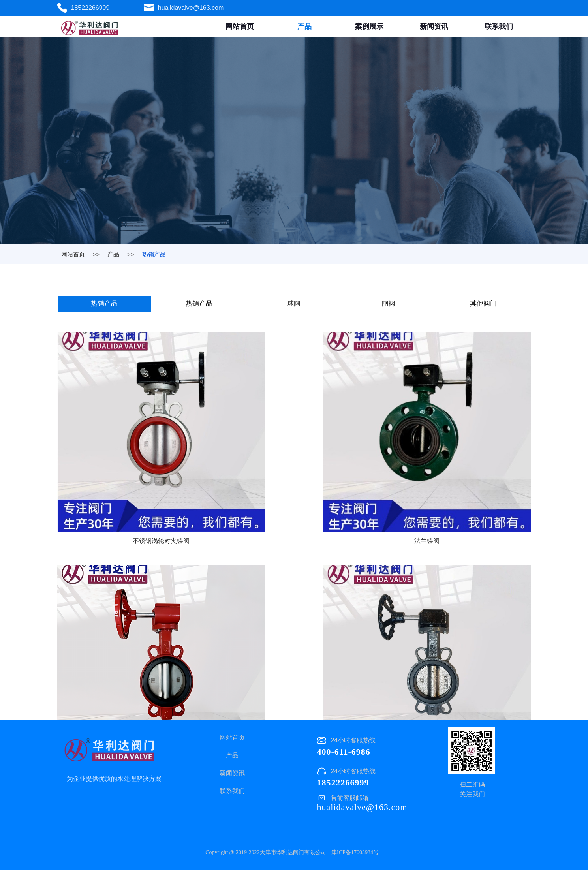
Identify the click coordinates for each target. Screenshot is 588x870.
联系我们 (499, 26)
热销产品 (105, 304)
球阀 (295, 304)
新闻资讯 (434, 26)
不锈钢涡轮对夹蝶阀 (133, 485)
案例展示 (369, 26)
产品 (304, 26)
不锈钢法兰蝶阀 (455, 660)
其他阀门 (484, 304)
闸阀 (389, 304)
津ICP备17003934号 (355, 852)
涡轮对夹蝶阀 (455, 485)
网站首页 (240, 26)
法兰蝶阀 (294, 485)
